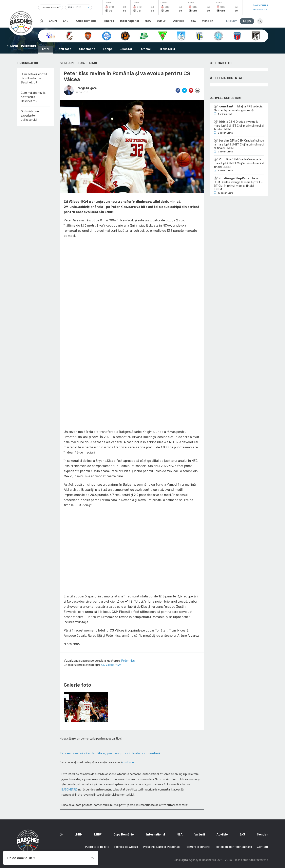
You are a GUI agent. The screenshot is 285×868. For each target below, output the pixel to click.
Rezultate (64, 49)
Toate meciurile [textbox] (50, 8)
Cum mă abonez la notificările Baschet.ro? (33, 97)
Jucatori (127, 49)
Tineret (109, 21)
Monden (208, 21)
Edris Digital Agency (186, 860)
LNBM (53, 21)
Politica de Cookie (126, 847)
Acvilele (179, 21)
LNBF (67, 21)
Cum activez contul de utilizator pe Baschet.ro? (34, 78)
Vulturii (162, 21)
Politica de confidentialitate (233, 847)
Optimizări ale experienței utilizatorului (30, 116)
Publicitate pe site (97, 847)
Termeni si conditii (197, 847)
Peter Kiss (128, 661)
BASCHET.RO (70, 790)
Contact (263, 847)
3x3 (193, 21)
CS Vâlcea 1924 (112, 665)
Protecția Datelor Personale (161, 847)
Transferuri (168, 49)
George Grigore (86, 88)
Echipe (108, 49)
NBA (148, 21)
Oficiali (146, 49)
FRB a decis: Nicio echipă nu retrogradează (238, 108)
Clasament (87, 49)
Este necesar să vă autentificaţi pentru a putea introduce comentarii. (110, 753)
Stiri (45, 49)
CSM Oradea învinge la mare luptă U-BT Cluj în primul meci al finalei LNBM (239, 125)
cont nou (128, 762)
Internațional (130, 21)
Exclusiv (231, 21)
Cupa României (87, 21)
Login (247, 21)
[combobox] (51, 7)
